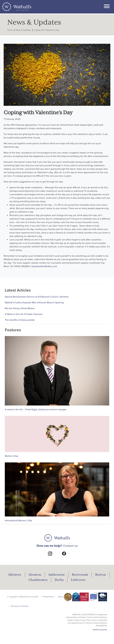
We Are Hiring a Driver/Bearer (20, 308)
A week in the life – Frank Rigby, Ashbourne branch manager (36, 410)
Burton (101, 575)
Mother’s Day (12, 456)
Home (10, 30)
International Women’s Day (18, 521)
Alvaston (35, 575)
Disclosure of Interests (20, 606)
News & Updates (23, 30)
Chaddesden (38, 580)
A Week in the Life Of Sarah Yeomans (24, 314)
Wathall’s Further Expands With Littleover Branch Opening (34, 303)
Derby (59, 580)
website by (100, 630)
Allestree (15, 575)
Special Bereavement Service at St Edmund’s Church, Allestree (37, 297)
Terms (60, 597)
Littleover (78, 580)
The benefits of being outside (20, 320)
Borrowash (80, 575)
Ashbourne (57, 575)
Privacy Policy (48, 597)
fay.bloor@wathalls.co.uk (44, 266)
